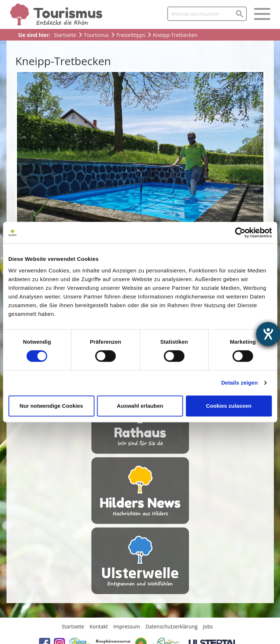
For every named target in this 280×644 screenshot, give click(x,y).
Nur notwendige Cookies (51, 406)
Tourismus (96, 35)
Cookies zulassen (229, 406)
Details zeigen (239, 383)
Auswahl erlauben (140, 406)
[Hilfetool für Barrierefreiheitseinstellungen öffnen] (268, 334)
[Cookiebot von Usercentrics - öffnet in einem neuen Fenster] (240, 233)
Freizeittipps (131, 35)
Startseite (65, 35)
